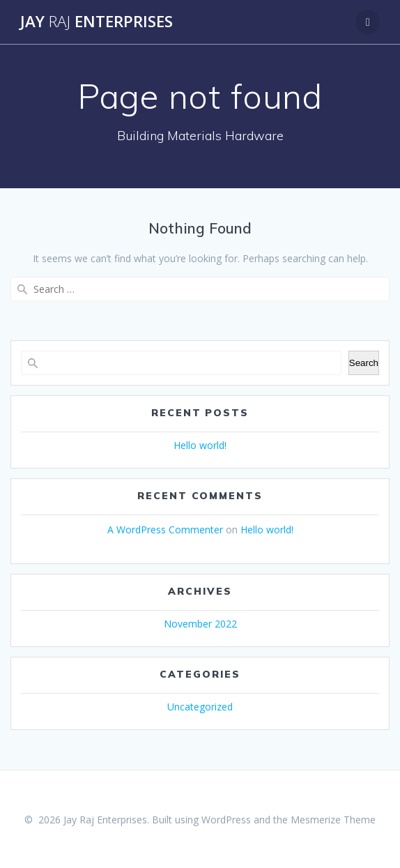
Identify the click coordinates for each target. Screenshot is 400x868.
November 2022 (200, 624)
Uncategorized (200, 707)
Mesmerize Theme (333, 820)
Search (364, 363)
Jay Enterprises (97, 22)
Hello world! (200, 445)
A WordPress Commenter (165, 530)
